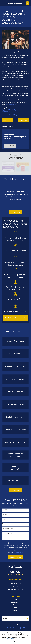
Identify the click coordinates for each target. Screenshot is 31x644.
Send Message (15, 557)
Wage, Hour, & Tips (6, 110)
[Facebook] (21, 628)
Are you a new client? (7, 529)
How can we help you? (8, 533)
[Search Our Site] (27, 619)
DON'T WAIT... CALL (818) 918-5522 (15, 318)
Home (15, 599)
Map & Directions (15, 592)
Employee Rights (6, 112)
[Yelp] (7, 628)
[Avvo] (10, 628)
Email (4, 524)
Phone (4, 519)
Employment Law (17, 110)
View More (16, 212)
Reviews (15, 605)
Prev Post (7, 120)
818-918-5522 (15, 575)
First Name (5, 510)
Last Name (5, 514)
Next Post (24, 120)
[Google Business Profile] (17, 628)
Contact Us (15, 610)
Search (5, 618)
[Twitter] (14, 628)
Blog (15, 608)
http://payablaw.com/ (11, 104)
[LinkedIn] (24, 628)
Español (15, 613)
